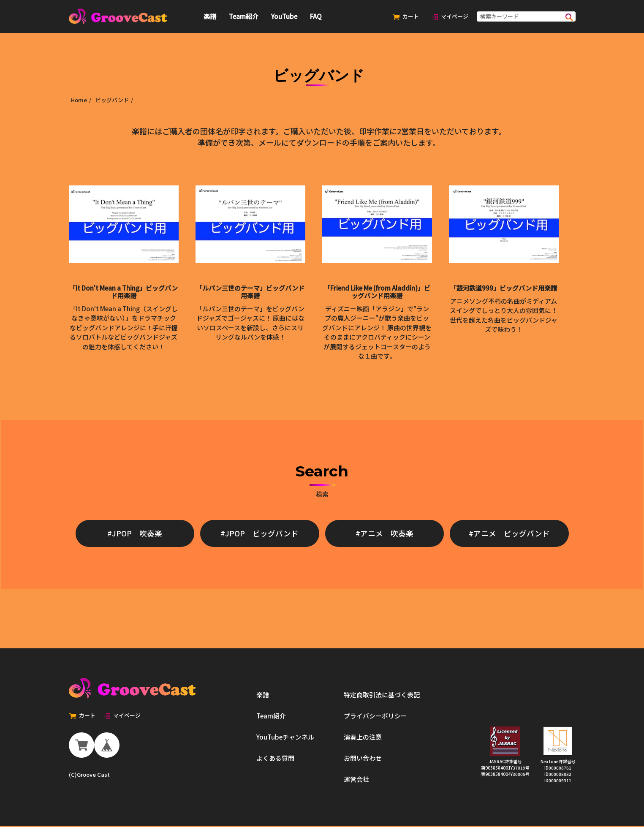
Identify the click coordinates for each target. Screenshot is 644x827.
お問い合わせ (363, 759)
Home (79, 100)
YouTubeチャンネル (285, 738)
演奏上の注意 (363, 738)
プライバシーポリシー (375, 717)
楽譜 (210, 16)
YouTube (284, 16)
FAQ (316, 16)
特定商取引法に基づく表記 (382, 696)
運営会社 (356, 780)
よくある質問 (275, 759)
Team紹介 (244, 16)
